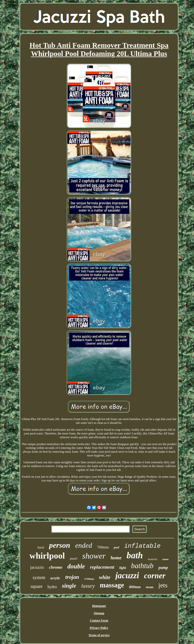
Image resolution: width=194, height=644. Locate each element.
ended (84, 545)
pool (116, 547)
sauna (165, 559)
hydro (52, 587)
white (105, 577)
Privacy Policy (99, 628)
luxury (88, 586)
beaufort (152, 559)
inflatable (142, 546)
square (37, 586)
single (69, 586)
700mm (103, 547)
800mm (135, 587)
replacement (102, 567)
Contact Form (99, 620)
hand (41, 547)
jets (163, 585)
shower (94, 556)
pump (163, 568)
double (76, 566)
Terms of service (99, 635)
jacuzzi (127, 576)
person (59, 545)
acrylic (55, 578)
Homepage (99, 606)
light (123, 568)
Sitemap (99, 613)
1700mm (89, 579)
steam (150, 587)
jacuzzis (37, 567)
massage (112, 585)
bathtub (142, 566)
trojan (72, 577)
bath (135, 555)
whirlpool (47, 556)
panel (74, 558)
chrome (56, 567)
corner (155, 576)
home (116, 558)
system (39, 578)
